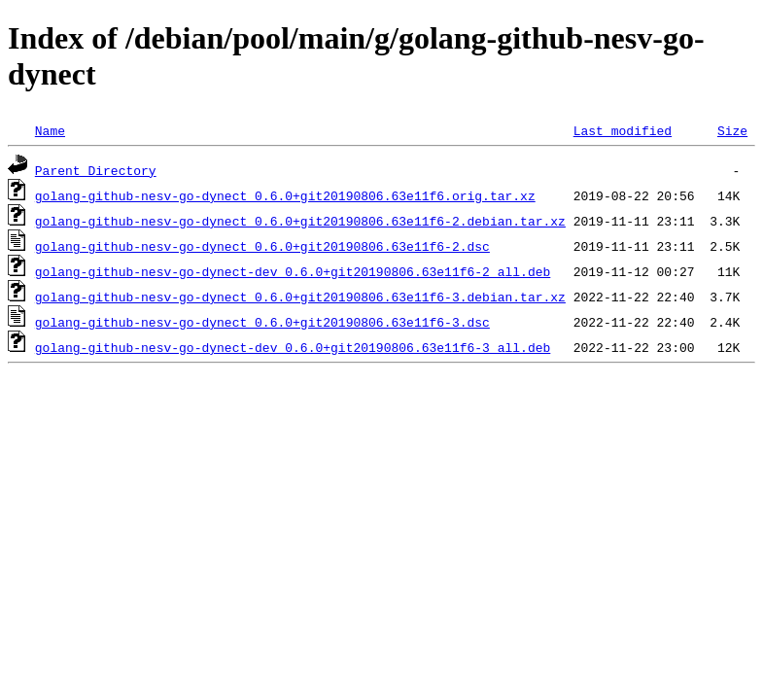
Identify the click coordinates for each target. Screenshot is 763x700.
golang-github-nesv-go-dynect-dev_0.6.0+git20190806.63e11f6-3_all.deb (293, 347)
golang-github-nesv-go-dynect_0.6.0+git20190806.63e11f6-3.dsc (262, 322)
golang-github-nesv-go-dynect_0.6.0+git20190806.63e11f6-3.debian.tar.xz (300, 297)
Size (732, 130)
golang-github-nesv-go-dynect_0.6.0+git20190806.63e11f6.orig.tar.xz (285, 195)
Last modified (623, 130)
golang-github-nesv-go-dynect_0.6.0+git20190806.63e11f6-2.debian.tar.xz (300, 221)
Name (50, 130)
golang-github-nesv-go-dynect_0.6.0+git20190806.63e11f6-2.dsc (262, 246)
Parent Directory (96, 170)
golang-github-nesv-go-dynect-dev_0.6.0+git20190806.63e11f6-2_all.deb (293, 271)
